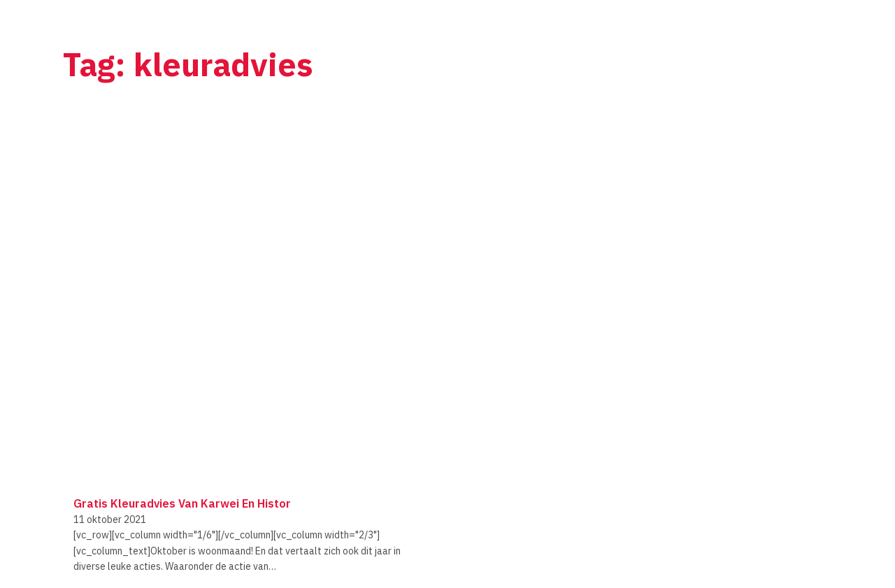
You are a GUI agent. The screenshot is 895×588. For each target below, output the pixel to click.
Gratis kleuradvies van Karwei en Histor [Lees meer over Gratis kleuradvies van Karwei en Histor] (182, 503)
